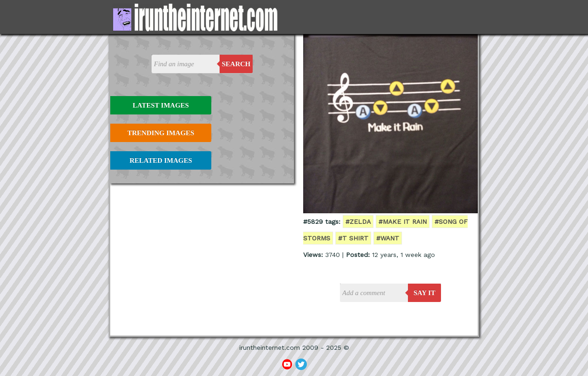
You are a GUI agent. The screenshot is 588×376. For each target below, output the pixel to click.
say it (424, 293)
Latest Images (161, 105)
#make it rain (403, 222)
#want (388, 238)
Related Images (161, 160)
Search (236, 64)
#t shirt (353, 238)
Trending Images (161, 133)
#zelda (358, 222)
